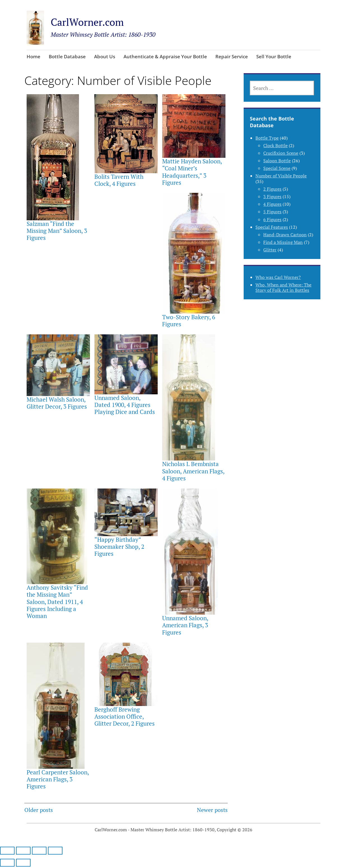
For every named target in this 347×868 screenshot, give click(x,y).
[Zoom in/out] (7, 851)
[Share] (39, 851)
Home (33, 56)
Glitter (270, 250)
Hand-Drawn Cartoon (285, 235)
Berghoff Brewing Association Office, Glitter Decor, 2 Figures (124, 716)
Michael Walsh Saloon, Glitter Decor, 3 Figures (57, 403)
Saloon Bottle (277, 161)
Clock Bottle (275, 145)
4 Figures (272, 204)
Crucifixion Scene (281, 153)
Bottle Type (267, 138)
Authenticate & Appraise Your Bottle (165, 56)
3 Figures (272, 196)
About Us (105, 56)
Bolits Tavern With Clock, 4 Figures (119, 180)
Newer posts (212, 810)
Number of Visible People (281, 176)
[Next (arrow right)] (23, 863)
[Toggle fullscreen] (23, 851)
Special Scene (277, 168)
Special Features (272, 227)
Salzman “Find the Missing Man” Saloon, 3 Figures (57, 231)
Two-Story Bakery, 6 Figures (189, 320)
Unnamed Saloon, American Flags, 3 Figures (185, 625)
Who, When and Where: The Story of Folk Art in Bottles (283, 287)
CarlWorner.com (87, 22)
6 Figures (272, 219)
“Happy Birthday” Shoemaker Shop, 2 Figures (119, 547)
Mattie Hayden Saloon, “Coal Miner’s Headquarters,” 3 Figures (192, 172)
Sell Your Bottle (274, 56)
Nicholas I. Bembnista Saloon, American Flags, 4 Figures (193, 471)
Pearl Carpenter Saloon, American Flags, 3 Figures (58, 779)
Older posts (39, 810)
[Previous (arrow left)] (7, 863)
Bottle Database (67, 56)
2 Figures (272, 189)
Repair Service (232, 56)
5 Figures (272, 212)
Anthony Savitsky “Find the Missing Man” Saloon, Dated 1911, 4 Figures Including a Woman (57, 602)
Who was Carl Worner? (278, 277)
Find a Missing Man (283, 242)
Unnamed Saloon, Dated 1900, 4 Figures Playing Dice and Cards (125, 405)
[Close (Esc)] (55, 851)
